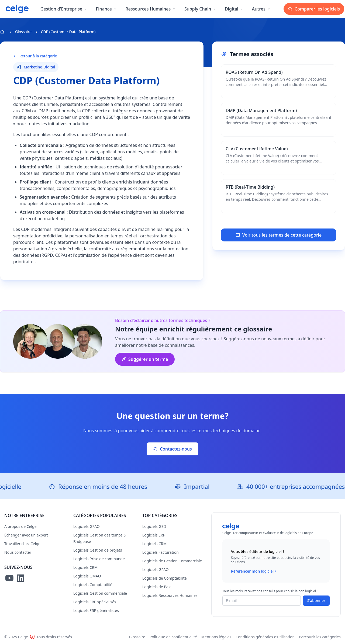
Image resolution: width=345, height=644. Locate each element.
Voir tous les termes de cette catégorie (279, 235)
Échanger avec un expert (26, 535)
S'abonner (316, 600)
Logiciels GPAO (87, 526)
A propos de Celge (20, 526)
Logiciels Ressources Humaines (170, 595)
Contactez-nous (172, 449)
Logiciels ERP (154, 535)
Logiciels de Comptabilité (165, 578)
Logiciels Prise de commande (99, 559)
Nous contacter (18, 552)
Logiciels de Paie (157, 587)
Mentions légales (216, 637)
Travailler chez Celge (22, 544)
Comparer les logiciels (314, 9)
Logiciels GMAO (87, 576)
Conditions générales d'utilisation (265, 637)
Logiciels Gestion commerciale (100, 593)
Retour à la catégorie (35, 56)
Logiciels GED (154, 526)
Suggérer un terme (145, 359)
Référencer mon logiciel (254, 571)
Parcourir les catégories (320, 637)
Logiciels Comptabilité (93, 585)
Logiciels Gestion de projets (98, 550)
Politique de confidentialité (173, 637)
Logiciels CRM (85, 567)
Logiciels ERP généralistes (96, 610)
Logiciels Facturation (161, 552)
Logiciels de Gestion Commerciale (172, 561)
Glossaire (23, 32)
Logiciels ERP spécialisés (95, 602)
